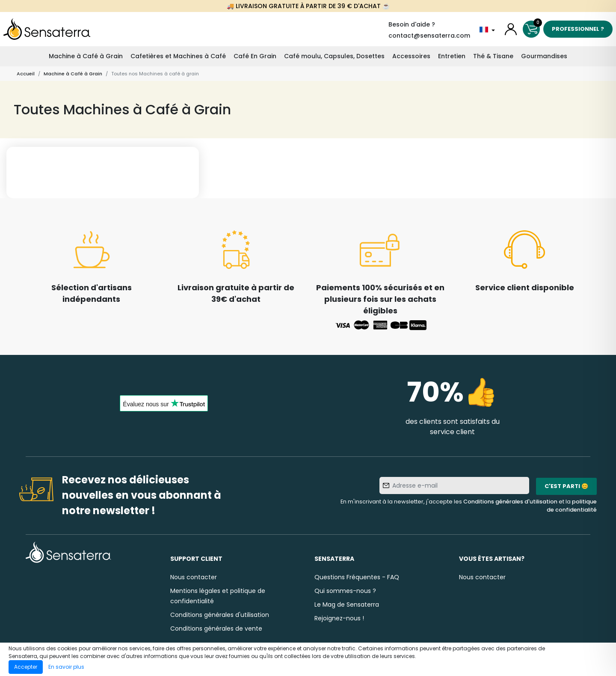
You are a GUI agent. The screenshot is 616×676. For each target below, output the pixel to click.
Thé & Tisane (493, 56)
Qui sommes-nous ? (345, 591)
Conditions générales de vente (216, 628)
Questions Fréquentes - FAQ (357, 577)
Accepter (26, 667)
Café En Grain (255, 56)
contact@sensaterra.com (429, 36)
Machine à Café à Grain (86, 56)
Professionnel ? (578, 29)
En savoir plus (66, 667)
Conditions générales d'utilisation (510, 502)
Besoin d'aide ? (412, 24)
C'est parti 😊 (566, 486)
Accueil (26, 74)
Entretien (452, 56)
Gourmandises (544, 56)
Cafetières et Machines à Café (178, 56)
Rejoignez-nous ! (339, 618)
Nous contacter (194, 577)
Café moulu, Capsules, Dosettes (334, 56)
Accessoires (411, 56)
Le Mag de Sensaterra (347, 605)
